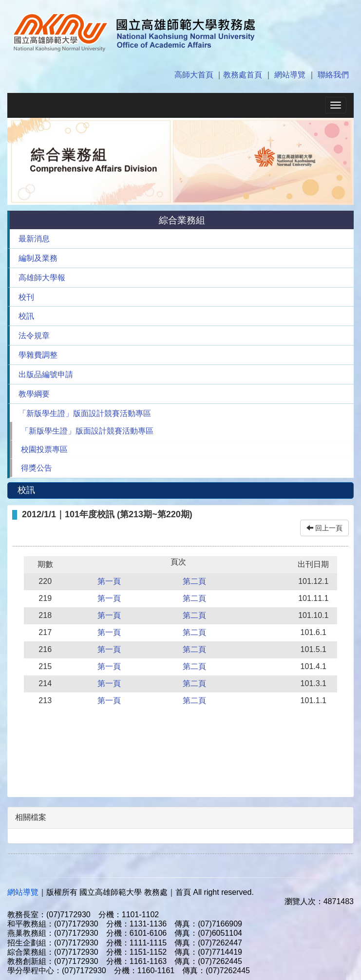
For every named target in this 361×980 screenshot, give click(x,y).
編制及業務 (38, 258)
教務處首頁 (243, 75)
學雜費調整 (38, 355)
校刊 (26, 297)
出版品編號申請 (46, 374)
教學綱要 (34, 394)
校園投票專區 (44, 449)
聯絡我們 (333, 75)
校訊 (26, 316)
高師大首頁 (194, 75)
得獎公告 (37, 468)
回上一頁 (324, 528)
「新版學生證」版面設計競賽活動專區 (85, 413)
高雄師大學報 (42, 278)
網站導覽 (290, 75)
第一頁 (109, 581)
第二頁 (194, 581)
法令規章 (34, 336)
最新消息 (34, 239)
